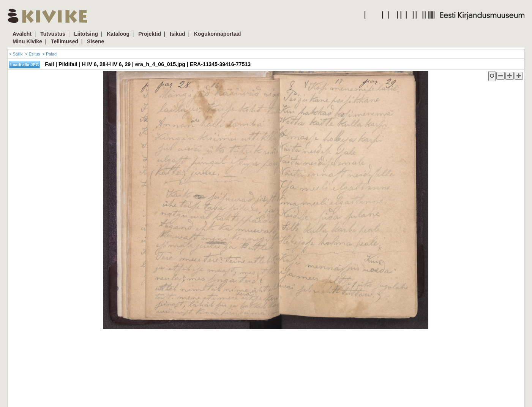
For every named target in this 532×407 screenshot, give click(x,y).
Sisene (96, 41)
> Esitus (32, 54)
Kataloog (118, 34)
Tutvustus (53, 34)
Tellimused (65, 41)
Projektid (150, 34)
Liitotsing (86, 34)
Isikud (177, 34)
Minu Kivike (27, 41)
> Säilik (16, 54)
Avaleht (22, 34)
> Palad (49, 54)
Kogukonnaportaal (218, 34)
